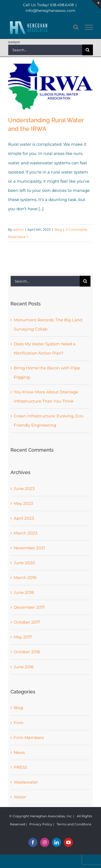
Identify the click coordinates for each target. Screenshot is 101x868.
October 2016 (27, 652)
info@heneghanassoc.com (50, 11)
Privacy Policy (41, 824)
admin (18, 229)
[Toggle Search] (76, 27)
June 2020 (24, 563)
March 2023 (25, 533)
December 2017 (29, 607)
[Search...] (45, 50)
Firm (19, 723)
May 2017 (23, 637)
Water (20, 797)
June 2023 (24, 489)
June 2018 (24, 592)
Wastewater (26, 782)
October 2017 (27, 622)
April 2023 (24, 518)
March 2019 (25, 578)
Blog (58, 229)
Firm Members (29, 738)
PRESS (20, 767)
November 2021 (29, 548)
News (19, 752)
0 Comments (76, 229)
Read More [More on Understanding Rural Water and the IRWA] (17, 237)
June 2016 (24, 667)
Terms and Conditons (74, 824)
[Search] (88, 50)
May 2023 (23, 503)
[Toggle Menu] (89, 27)
